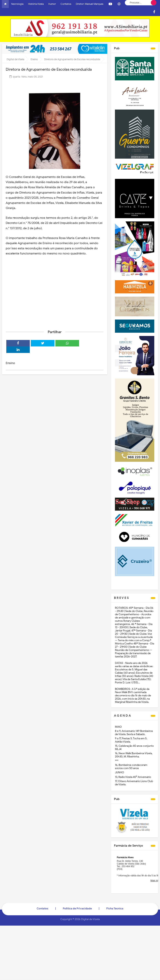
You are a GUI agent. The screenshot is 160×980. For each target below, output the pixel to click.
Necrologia (17, 4)
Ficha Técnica (115, 909)
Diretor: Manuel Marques (90, 4)
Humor (52, 4)
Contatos (66, 4)
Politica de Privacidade (77, 909)
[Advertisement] (55, 297)
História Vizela (36, 4)
